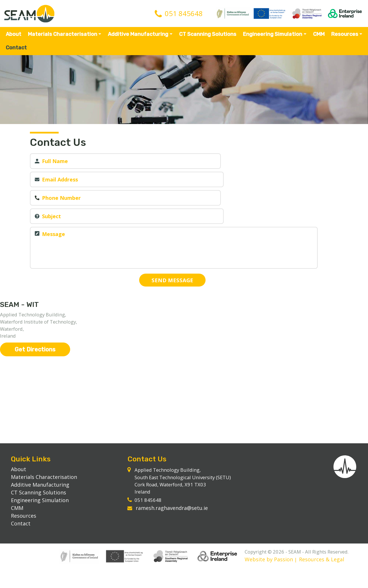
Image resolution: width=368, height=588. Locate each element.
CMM (318, 37)
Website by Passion (39, 578)
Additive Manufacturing (138, 37)
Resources (344, 37)
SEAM (32, 15)
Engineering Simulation (272, 37)
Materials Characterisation (63, 37)
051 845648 (184, 15)
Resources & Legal (92, 578)
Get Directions (35, 341)
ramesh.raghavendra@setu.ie (174, 517)
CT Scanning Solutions (208, 37)
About (14, 37)
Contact (17, 51)
